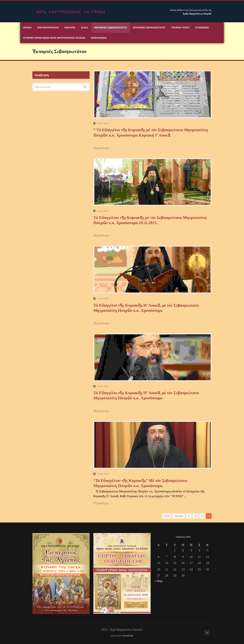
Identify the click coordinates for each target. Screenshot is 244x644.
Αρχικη (27, 28)
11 (189, 516)
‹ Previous (179, 516)
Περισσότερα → (103, 148)
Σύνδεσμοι (202, 28)
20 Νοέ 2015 (103, 386)
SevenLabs (128, 636)
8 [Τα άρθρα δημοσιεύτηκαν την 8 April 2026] (175, 557)
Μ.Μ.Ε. (85, 28)
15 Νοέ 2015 (103, 474)
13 (202, 516)
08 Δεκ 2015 (102, 123)
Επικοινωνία (99, 38)
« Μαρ (159, 581)
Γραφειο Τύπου (180, 28)
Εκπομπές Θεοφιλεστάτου (149, 28)
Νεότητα (70, 28)
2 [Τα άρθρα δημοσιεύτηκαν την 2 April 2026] (183, 550)
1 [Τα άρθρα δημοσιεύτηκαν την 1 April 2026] (175, 550)
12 (195, 516)
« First (167, 516)
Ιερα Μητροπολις (48, 28)
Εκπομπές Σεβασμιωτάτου (111, 28)
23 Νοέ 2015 (103, 299)
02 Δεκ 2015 (102, 211)
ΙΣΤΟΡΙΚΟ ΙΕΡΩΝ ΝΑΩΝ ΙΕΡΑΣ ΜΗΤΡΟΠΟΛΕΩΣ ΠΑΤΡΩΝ (54, 38)
